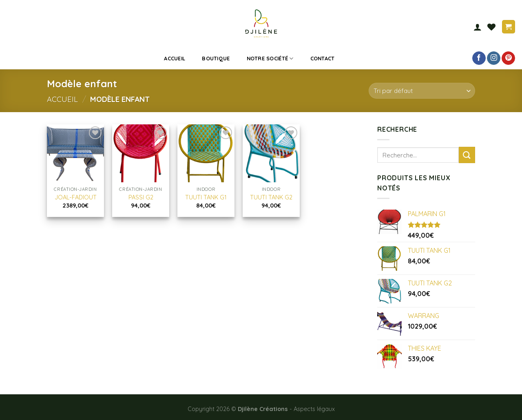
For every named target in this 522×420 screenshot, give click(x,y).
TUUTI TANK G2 (271, 197)
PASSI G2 (141, 197)
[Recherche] (355, 58)
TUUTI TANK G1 (206, 197)
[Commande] (422, 91)
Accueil (175, 58)
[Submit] (467, 155)
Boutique (216, 58)
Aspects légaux (314, 409)
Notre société (270, 59)
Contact (323, 58)
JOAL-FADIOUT (76, 197)
